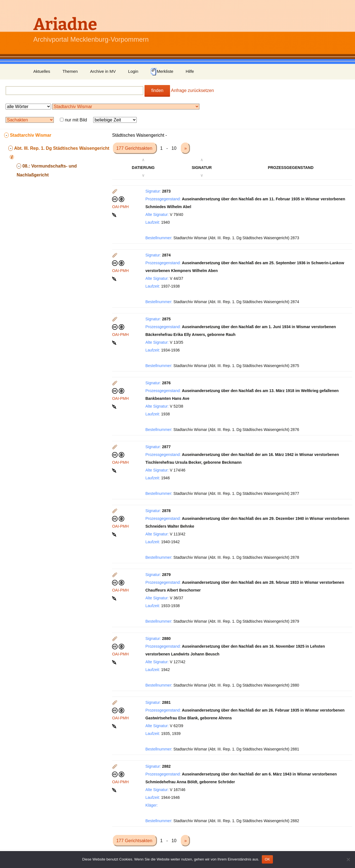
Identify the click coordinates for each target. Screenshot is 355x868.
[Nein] (348, 859)
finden (157, 90)
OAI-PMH (120, 207)
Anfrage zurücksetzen (193, 90)
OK (267, 859)
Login (133, 71)
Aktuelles (42, 71)
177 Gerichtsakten (135, 148)
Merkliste (162, 72)
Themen (70, 71)
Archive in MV (103, 71)
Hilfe (190, 71)
